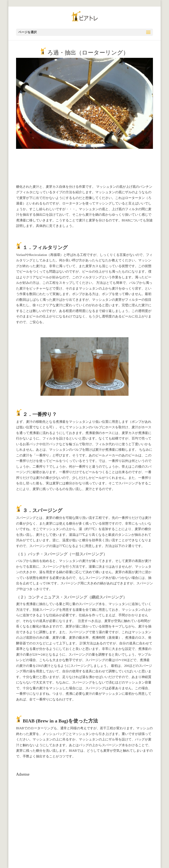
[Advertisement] (48, 806)
